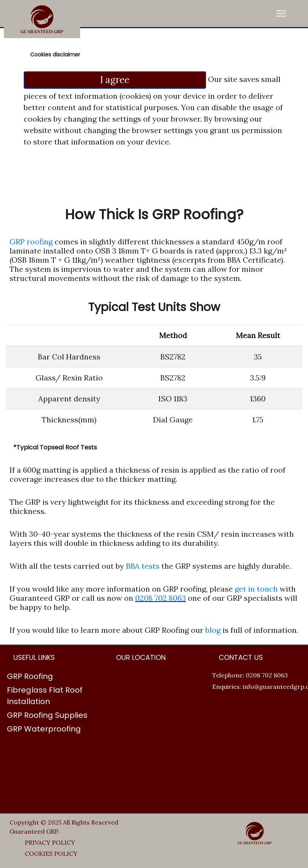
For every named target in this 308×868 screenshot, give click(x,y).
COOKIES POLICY (51, 854)
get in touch (256, 589)
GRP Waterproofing (44, 729)
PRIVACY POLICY (50, 842)
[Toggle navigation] (281, 14)
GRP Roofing (30, 676)
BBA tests (144, 566)
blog (213, 630)
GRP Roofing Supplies (47, 715)
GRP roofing (31, 241)
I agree (115, 80)
